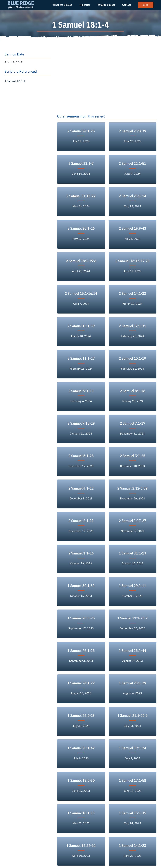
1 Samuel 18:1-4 (15, 81)
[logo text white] (21, 2)
